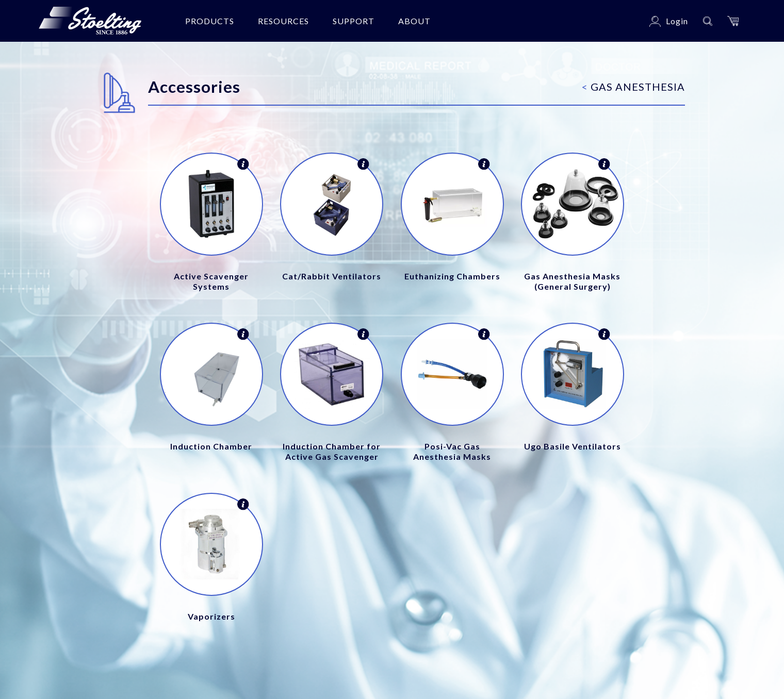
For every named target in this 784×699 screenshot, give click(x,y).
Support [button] (354, 21)
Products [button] (210, 21)
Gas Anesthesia (633, 87)
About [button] (414, 21)
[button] (733, 21)
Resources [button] (283, 21)
